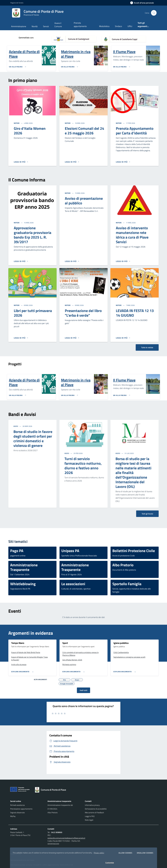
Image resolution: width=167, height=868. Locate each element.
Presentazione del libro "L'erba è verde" (83, 313)
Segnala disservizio (17, 813)
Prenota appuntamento (80, 25)
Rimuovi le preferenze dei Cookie (22, 860)
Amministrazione (19, 26)
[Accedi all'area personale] (143, 3)
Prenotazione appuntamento (21, 809)
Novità (35, 26)
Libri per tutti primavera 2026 (33, 313)
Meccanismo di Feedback (94, 813)
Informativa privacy (92, 805)
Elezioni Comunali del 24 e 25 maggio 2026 (84, 131)
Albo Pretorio (53, 813)
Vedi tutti (83, 690)
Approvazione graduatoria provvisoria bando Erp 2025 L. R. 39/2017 (33, 235)
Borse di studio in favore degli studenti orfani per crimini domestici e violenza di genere (33, 439)
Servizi (46, 26)
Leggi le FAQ (90, 816)
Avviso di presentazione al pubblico (84, 201)
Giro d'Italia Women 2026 (30, 131)
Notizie (17, 123)
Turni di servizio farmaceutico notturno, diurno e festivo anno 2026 (83, 466)
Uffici (130, 26)
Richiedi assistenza (17, 805)
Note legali (89, 820)
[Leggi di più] (21, 162)
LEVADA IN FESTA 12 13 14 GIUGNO (135, 313)
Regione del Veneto (17, 3)
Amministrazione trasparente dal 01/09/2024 (60, 807)
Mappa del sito (16, 854)
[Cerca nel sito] (154, 13)
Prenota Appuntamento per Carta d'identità (135, 131)
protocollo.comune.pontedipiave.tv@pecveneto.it (66, 838)
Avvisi (16, 426)
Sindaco (118, 26)
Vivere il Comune (58, 25)
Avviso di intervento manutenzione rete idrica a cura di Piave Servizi (132, 235)
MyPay (13, 816)
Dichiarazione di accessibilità (96, 809)
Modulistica (104, 26)
